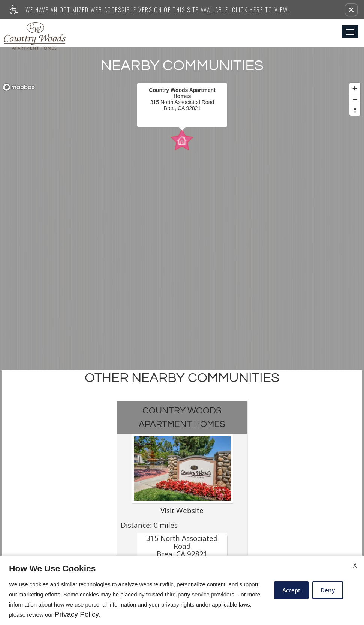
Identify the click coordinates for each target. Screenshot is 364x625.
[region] (182, 220)
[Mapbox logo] (19, 87)
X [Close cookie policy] (355, 565)
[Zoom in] (355, 88)
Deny (328, 590)
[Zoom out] (355, 99)
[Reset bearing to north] (355, 110)
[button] (351, 10)
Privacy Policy (77, 614)
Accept (291, 590)
